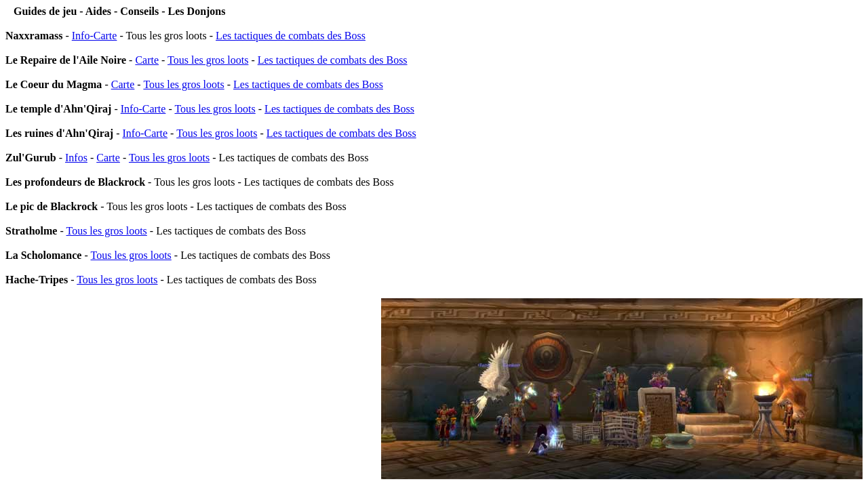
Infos (76, 158)
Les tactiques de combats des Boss (291, 36)
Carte (147, 60)
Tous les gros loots (208, 60)
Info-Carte (95, 36)
